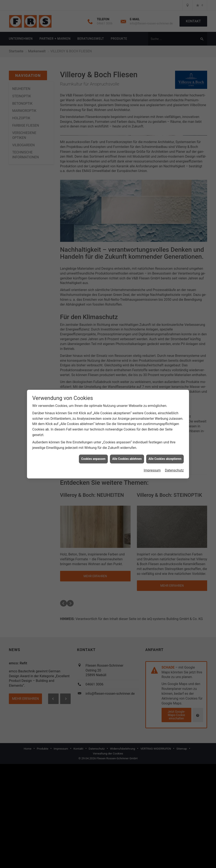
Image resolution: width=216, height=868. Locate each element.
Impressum (152, 467)
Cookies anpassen (93, 456)
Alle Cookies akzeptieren (165, 456)
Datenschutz (174, 467)
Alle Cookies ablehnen (127, 456)
